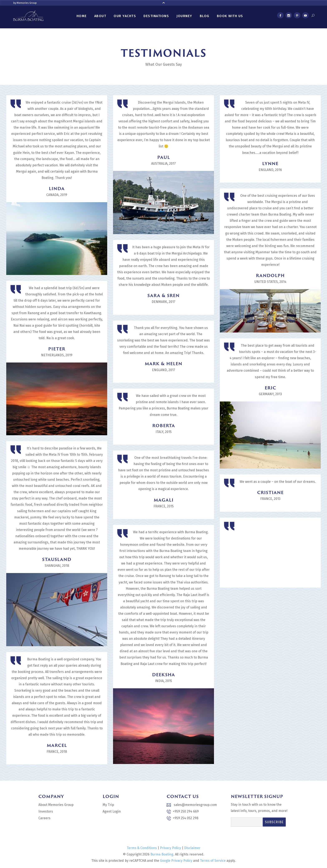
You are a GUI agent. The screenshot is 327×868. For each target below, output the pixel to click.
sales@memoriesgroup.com (192, 805)
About (100, 16)
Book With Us (230, 16)
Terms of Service (213, 861)
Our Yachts (125, 16)
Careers (44, 818)
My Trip (108, 805)
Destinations (156, 16)
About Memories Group (56, 805)
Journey (184, 16)
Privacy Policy (170, 848)
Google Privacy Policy (176, 861)
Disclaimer (192, 848)
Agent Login (112, 811)
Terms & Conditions (142, 848)
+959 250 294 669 (183, 812)
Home (82, 16)
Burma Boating (162, 854)
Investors (46, 811)
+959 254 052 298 (182, 818)
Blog (205, 16)
